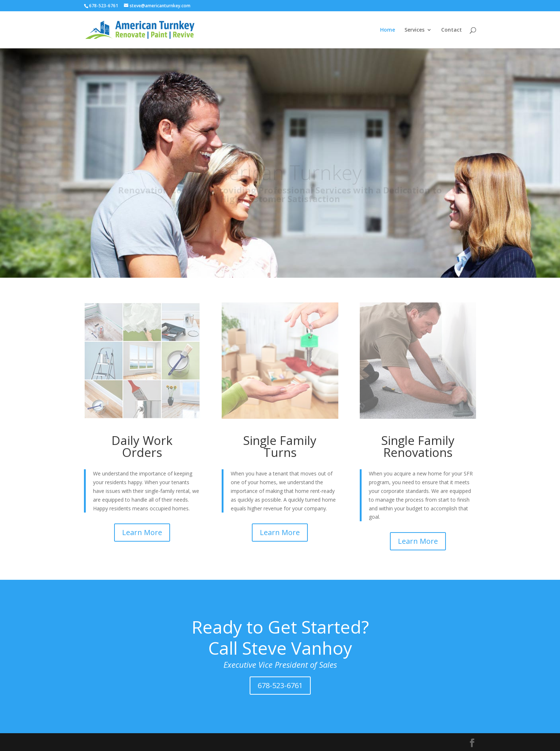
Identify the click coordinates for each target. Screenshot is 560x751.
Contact (452, 30)
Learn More (142, 532)
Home (388, 30)
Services (414, 30)
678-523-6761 (280, 685)
